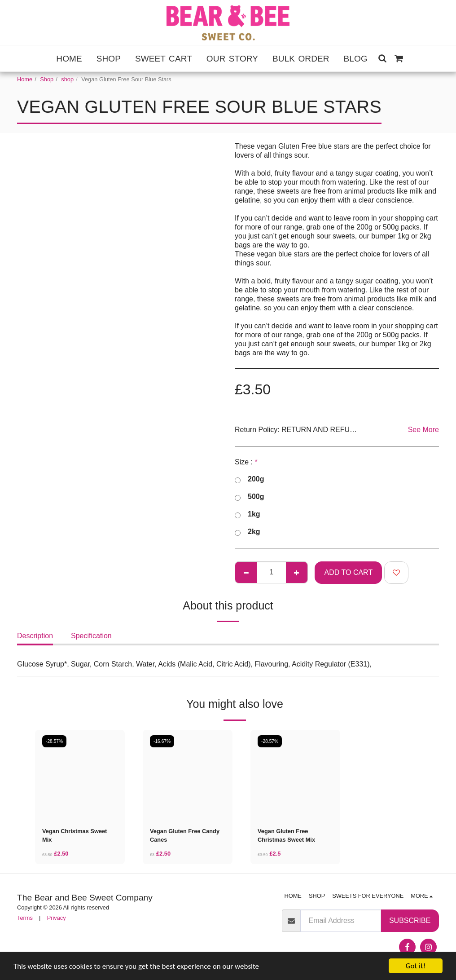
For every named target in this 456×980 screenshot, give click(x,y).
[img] (80, 775)
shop (67, 79)
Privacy (57, 918)
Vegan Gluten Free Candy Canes (185, 835)
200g (249, 480)
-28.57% (54, 741)
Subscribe (410, 920)
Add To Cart (349, 572)
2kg (248, 532)
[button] (383, 58)
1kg (248, 515)
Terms (25, 918)
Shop (47, 79)
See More (423, 430)
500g (249, 497)
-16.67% (162, 741)
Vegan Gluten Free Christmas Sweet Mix (286, 835)
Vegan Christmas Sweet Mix (75, 835)
